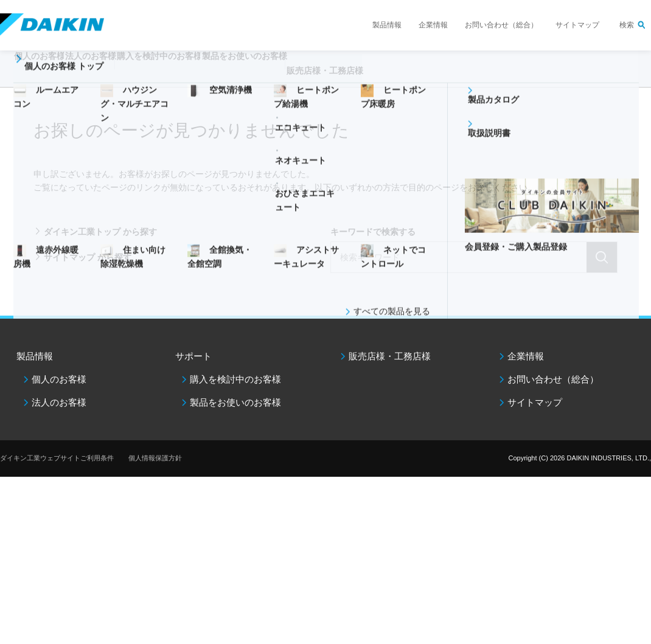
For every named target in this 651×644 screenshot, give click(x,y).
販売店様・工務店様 (419, 77)
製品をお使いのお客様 (235, 402)
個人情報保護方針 (155, 458)
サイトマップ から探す (88, 257)
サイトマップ (577, 25)
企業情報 (433, 25)
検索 (627, 25)
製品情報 (387, 25)
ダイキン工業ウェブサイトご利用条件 (57, 458)
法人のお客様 (59, 402)
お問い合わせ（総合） (501, 25)
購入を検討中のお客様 (235, 379)
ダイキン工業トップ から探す (100, 232)
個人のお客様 (59, 379)
